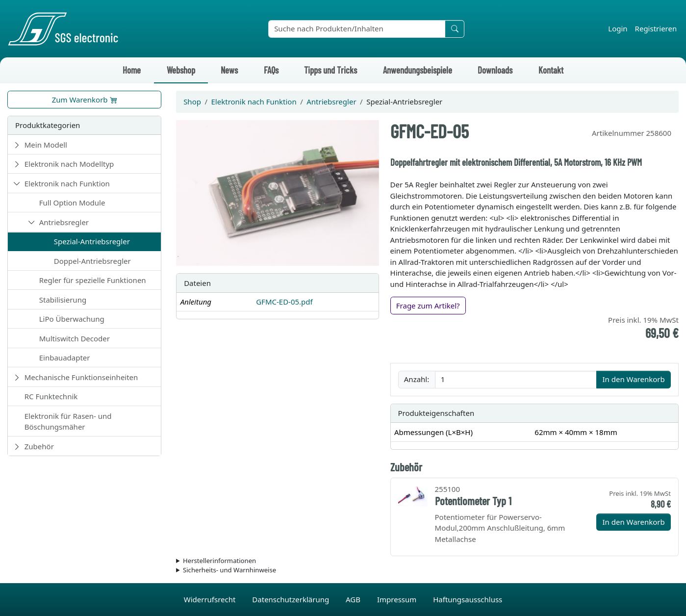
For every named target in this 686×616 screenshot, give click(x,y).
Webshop (181, 70)
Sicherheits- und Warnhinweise (229, 570)
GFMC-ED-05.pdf (284, 302)
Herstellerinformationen (219, 561)
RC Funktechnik (51, 396)
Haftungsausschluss (468, 599)
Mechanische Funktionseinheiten (81, 377)
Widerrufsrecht (211, 599)
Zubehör (39, 446)
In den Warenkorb (633, 379)
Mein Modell (46, 145)
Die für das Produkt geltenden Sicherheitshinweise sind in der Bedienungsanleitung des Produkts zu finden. (427, 570)
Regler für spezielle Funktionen (93, 280)
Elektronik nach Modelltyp (69, 164)
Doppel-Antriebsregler (92, 261)
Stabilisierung (63, 300)
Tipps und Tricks (330, 70)
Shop (192, 102)
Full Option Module (72, 203)
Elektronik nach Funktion (67, 183)
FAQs (271, 70)
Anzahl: (417, 379)
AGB (354, 599)
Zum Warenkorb (85, 100)
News (229, 70)
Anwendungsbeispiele (418, 70)
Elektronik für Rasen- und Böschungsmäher (68, 422)
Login (618, 28)
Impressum (398, 599)
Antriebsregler (64, 222)
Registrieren (656, 28)
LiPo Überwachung (72, 319)
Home (132, 70)
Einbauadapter (65, 358)
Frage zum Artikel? (428, 306)
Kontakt (551, 70)
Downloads (495, 70)
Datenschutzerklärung (292, 599)
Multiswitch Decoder (75, 338)
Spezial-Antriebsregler (92, 241)
